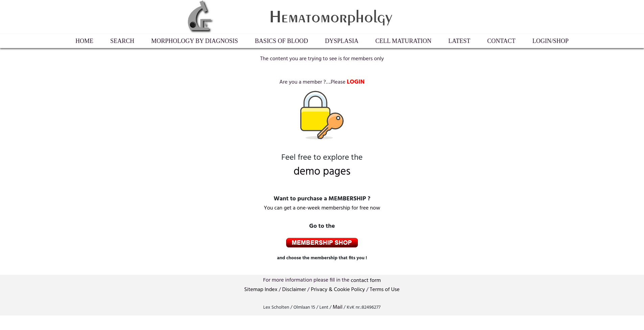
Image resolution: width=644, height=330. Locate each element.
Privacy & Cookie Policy (338, 290)
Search (122, 41)
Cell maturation (404, 41)
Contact (502, 41)
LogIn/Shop (550, 41)
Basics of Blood (282, 41)
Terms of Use (385, 290)
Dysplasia (342, 41)
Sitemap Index (261, 290)
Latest (459, 41)
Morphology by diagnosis (195, 41)
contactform (366, 281)
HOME (84, 41)
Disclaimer (294, 290)
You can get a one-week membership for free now (322, 208)
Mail (337, 307)
